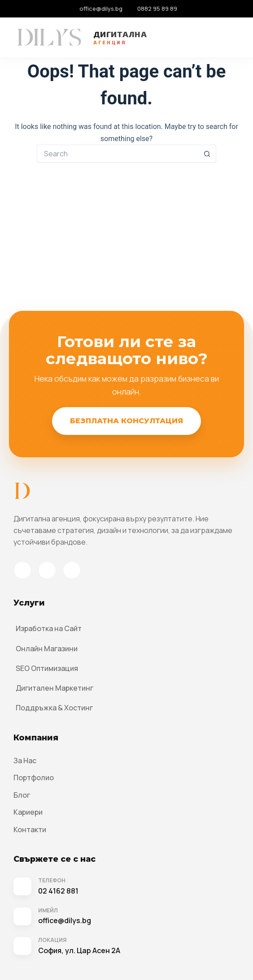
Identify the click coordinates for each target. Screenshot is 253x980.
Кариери (28, 812)
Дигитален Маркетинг (55, 688)
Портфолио (34, 778)
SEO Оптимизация (47, 668)
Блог (22, 795)
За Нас (25, 761)
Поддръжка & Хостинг (54, 708)
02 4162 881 (58, 891)
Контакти (30, 830)
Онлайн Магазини (47, 649)
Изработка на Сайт (49, 628)
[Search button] (207, 154)
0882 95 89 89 (157, 9)
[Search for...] (118, 154)
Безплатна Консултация (126, 421)
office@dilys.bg (101, 9)
